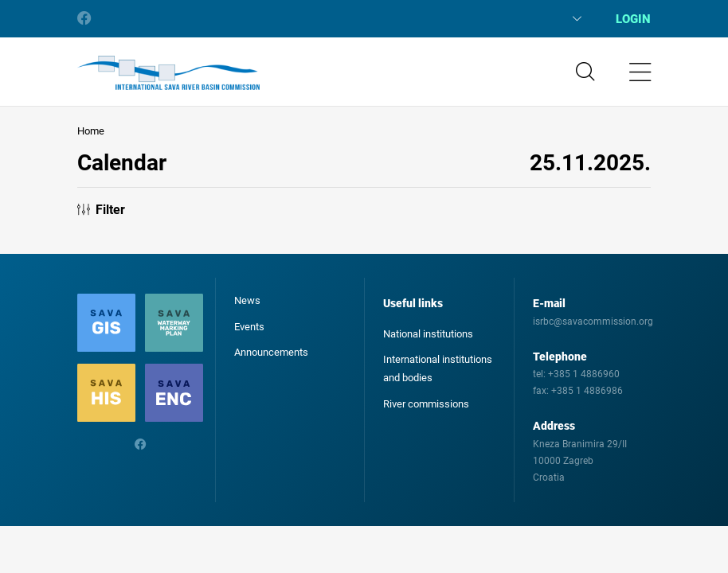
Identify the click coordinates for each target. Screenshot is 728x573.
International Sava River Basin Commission (168, 73)
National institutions (428, 334)
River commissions (426, 404)
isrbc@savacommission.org (593, 322)
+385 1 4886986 (587, 391)
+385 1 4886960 (584, 374)
